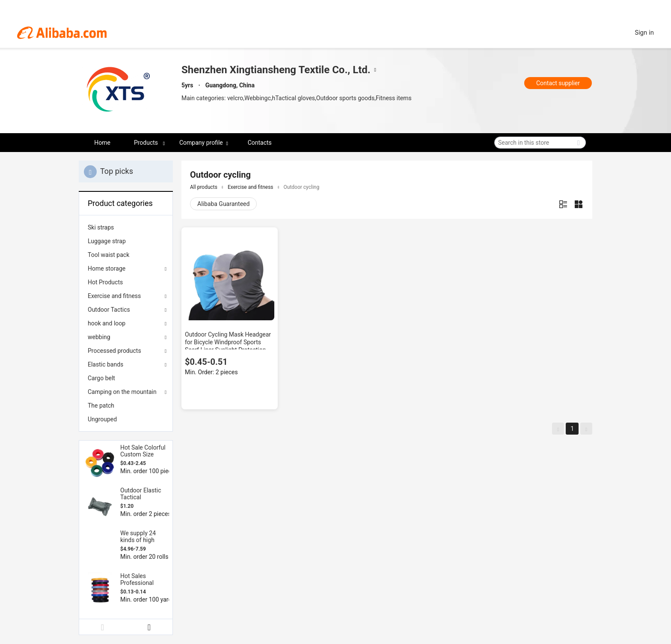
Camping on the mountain (122, 392)
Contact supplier (558, 83)
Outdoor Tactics (109, 310)
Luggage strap (107, 241)
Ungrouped (102, 419)
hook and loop (107, 323)
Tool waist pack (108, 255)
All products (204, 187)
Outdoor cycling (302, 187)
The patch (101, 405)
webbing (99, 337)
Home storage (107, 268)
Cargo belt (101, 378)
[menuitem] (126, 227)
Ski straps (101, 227)
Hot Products (105, 282)
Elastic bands (105, 364)
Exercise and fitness (114, 296)
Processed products (114, 351)
